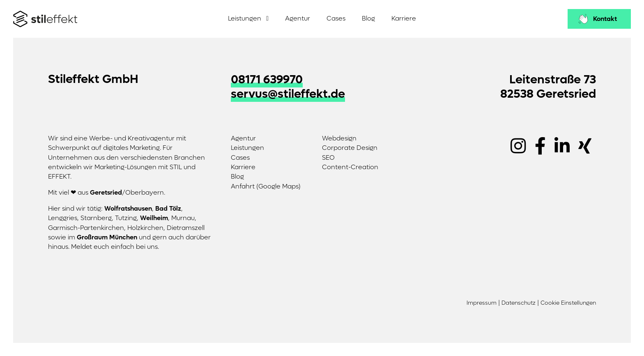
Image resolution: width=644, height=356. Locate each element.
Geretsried (106, 193)
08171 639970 (267, 80)
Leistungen (245, 18)
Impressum (482, 303)
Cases (336, 18)
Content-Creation (350, 167)
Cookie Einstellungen (568, 303)
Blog (368, 18)
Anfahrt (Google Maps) (266, 186)
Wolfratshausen (128, 209)
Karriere (404, 18)
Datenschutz (519, 303)
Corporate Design (350, 148)
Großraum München (107, 237)
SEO (328, 158)
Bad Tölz (168, 209)
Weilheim (154, 218)
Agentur (298, 18)
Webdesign (339, 138)
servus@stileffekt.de (288, 94)
